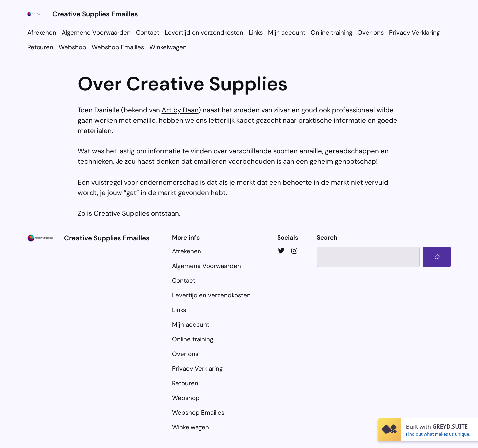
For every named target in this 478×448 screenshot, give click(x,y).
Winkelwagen (168, 47)
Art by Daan (180, 110)
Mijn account (287, 32)
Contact (148, 32)
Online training (331, 32)
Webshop (73, 47)
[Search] (437, 257)
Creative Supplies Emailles (95, 14)
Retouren (40, 47)
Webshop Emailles (118, 47)
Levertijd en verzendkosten (204, 32)
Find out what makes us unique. (438, 434)
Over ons (371, 32)
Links (256, 32)
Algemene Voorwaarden (96, 32)
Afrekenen (42, 32)
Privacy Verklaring (414, 32)
